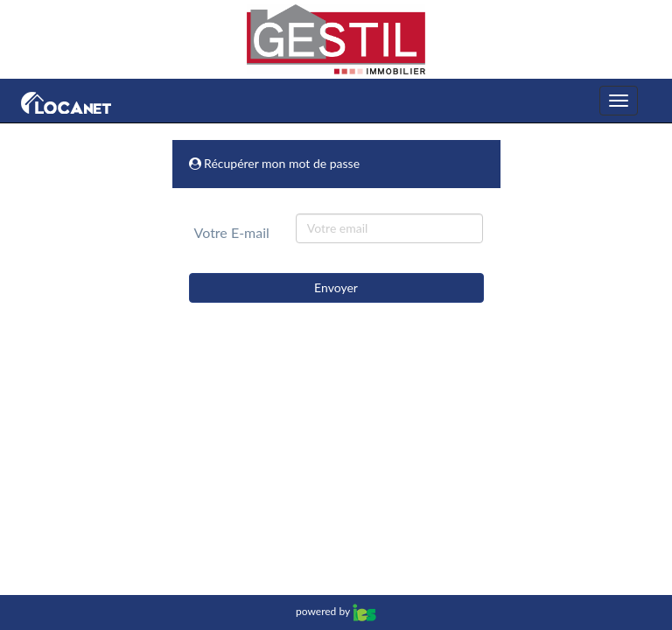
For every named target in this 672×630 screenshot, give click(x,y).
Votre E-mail (232, 232)
